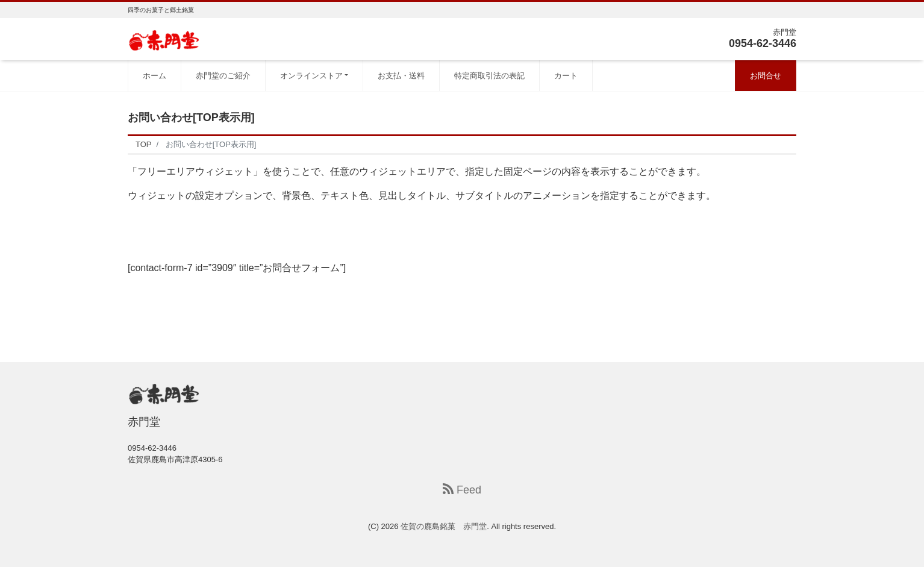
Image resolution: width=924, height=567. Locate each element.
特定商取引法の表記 (489, 76)
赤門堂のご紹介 (223, 76)
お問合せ (766, 76)
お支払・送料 (401, 76)
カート (566, 76)
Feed (462, 490)
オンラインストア (311, 76)
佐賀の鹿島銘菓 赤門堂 (444, 526)
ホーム (155, 76)
